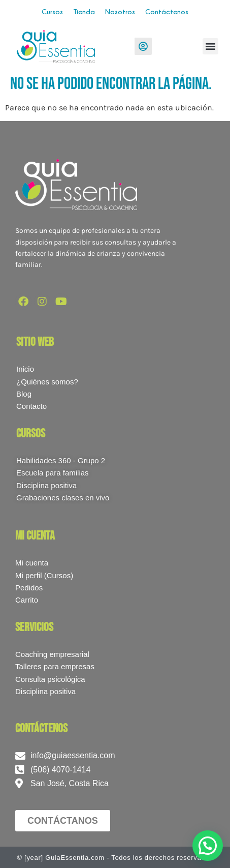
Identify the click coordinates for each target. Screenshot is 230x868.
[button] (211, 46)
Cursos (52, 11)
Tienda (84, 11)
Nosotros (120, 11)
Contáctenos (167, 11)
